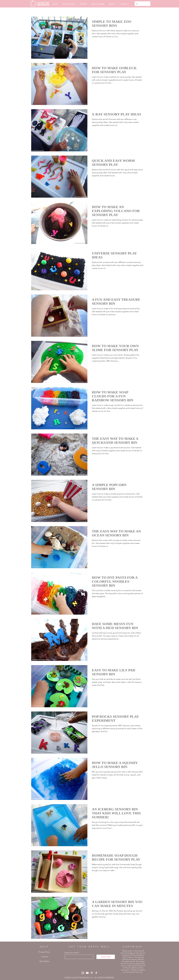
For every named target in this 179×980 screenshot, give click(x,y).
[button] (69, 4)
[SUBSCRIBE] (106, 957)
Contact (44, 957)
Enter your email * (72, 953)
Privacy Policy (44, 952)
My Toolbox (44, 961)
